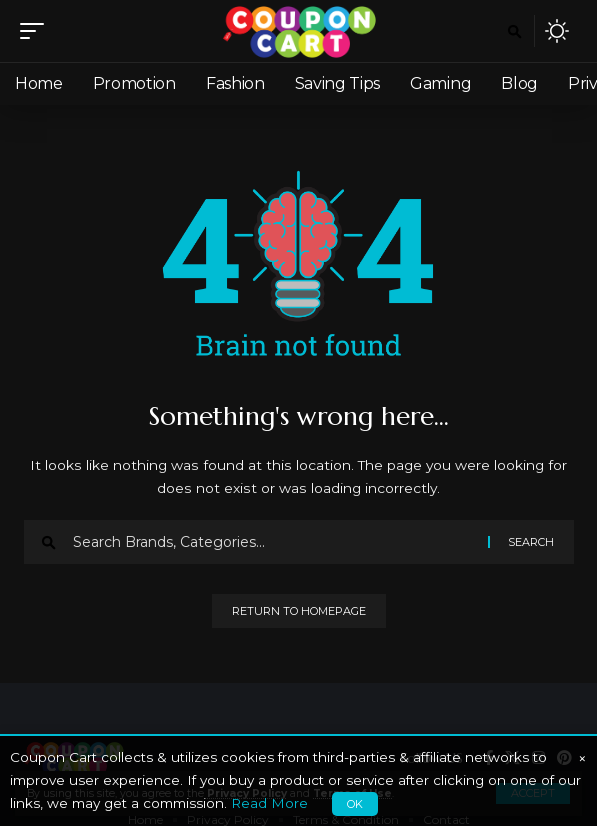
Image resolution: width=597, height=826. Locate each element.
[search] (514, 31)
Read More (269, 803)
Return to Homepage (299, 611)
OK (355, 804)
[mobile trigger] (37, 31)
